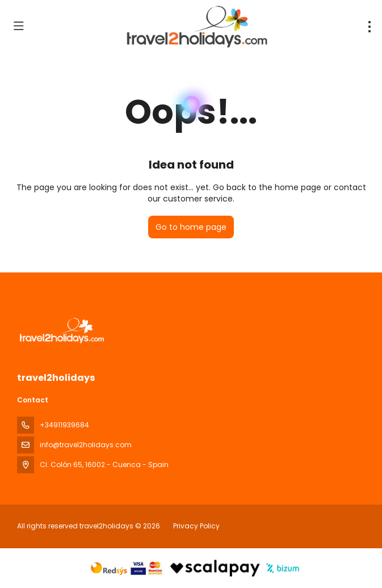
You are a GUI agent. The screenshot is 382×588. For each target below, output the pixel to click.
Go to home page (191, 227)
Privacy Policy (196, 526)
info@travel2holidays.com (86, 445)
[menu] (370, 27)
